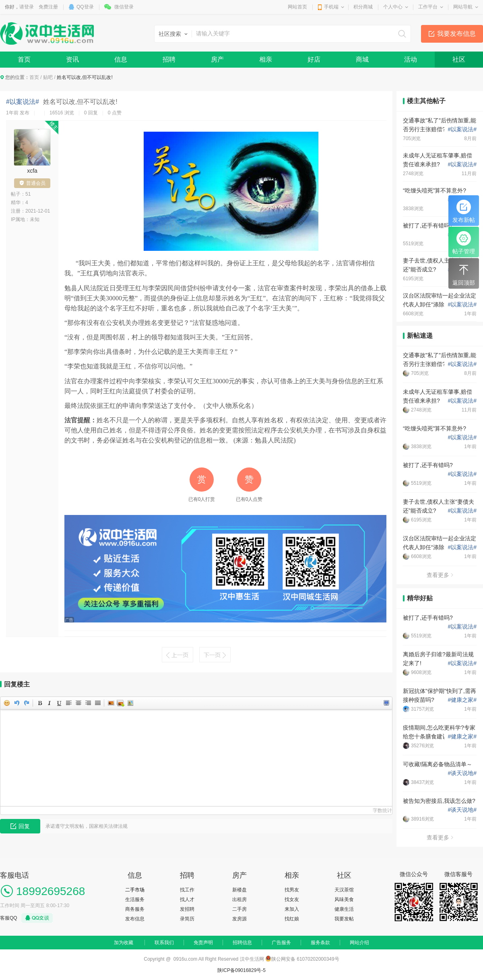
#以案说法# (23, 102)
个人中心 (393, 7)
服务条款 (320, 943)
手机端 (331, 7)
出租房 (239, 899)
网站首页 (297, 7)
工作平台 (428, 7)
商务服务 (135, 909)
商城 (362, 59)
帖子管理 (464, 243)
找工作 (187, 890)
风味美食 (344, 899)
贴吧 (48, 77)
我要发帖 (344, 919)
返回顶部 (464, 274)
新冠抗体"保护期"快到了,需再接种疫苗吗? (440, 695)
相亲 (266, 59)
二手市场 (135, 890)
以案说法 (462, 129)
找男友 (292, 890)
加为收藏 (124, 943)
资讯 (72, 59)
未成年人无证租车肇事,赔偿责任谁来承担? (438, 160)
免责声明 (203, 943)
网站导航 (463, 7)
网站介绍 (359, 943)
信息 (121, 59)
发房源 (239, 919)
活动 (411, 59)
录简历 (187, 919)
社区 (459, 59)
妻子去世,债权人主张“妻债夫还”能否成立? (439, 265)
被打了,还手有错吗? (428, 225)
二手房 (239, 909)
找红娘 (292, 919)
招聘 (169, 59)
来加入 (292, 909)
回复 (20, 826)
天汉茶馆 (344, 890)
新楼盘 (239, 890)
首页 (24, 59)
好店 (314, 59)
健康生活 (344, 909)
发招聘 (187, 909)
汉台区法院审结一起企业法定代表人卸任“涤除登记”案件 (440, 300)
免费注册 (48, 7)
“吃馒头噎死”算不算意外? (434, 190)
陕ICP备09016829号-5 (242, 970)
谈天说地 (462, 773)
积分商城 (363, 7)
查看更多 (440, 575)
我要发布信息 (456, 34)
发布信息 (135, 919)
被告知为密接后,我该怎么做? (439, 801)
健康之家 (462, 700)
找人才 (187, 899)
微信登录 (124, 7)
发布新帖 (464, 211)
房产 (217, 59)
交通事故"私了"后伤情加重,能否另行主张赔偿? (440, 125)
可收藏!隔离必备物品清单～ (438, 764)
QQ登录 (85, 7)
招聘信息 (242, 943)
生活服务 (135, 899)
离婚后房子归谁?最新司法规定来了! (438, 659)
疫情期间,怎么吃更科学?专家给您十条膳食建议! (439, 732)
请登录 (27, 7)
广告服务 (281, 943)
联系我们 (164, 943)
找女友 (292, 899)
